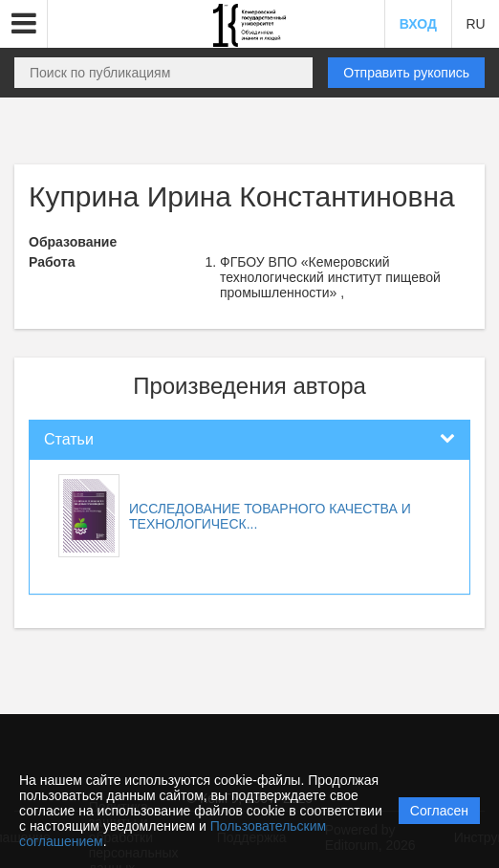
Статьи (69, 439)
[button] (24, 24)
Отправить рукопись (406, 73)
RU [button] (475, 24)
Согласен (439, 811)
